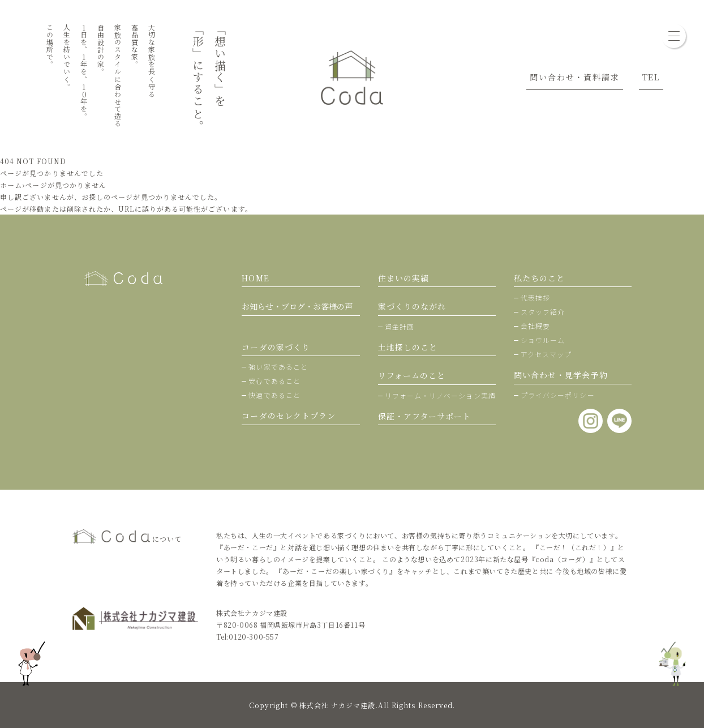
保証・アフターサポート (425, 416)
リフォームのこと (412, 375)
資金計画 (400, 326)
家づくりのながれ (412, 306)
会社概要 (535, 326)
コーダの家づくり (276, 347)
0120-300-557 (254, 637)
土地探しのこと (408, 347)
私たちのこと (539, 278)
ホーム (11, 185)
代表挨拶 (535, 297)
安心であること (274, 381)
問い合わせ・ (561, 375)
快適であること (274, 395)
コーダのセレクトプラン (289, 416)
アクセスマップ (546, 354)
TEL (651, 77)
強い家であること (278, 367)
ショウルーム (543, 340)
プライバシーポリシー (558, 395)
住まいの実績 (403, 278)
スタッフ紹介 (543, 312)
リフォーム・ (440, 395)
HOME (255, 278)
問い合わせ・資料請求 (574, 77)
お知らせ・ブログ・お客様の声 (297, 306)
